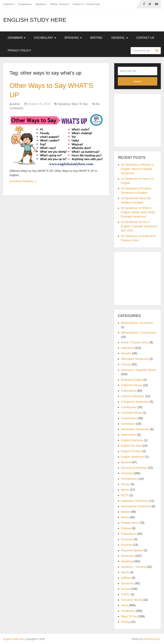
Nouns (125, 517)
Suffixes (126, 578)
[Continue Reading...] (23, 181)
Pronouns (127, 539)
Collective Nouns (131, 385)
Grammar (8, 4)
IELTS (125, 495)
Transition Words (131, 600)
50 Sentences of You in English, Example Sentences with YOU (139, 226)
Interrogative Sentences (136, 506)
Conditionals (129, 407)
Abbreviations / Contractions (139, 333)
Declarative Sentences (135, 429)
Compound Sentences (135, 402)
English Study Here (35, 20)
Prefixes (126, 528)
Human (125, 484)
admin (16, 104)
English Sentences (133, 457)
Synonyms (127, 583)
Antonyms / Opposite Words (139, 370)
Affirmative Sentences (135, 359)
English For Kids (131, 446)
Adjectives (127, 348)
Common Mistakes (133, 396)
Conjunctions (129, 418)
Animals (126, 364)
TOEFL (125, 594)
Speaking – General (133, 567)
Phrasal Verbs (130, 523)
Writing (54, 4)
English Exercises (132, 440)
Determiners (129, 435)
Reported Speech (132, 550)
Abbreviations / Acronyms (137, 323)
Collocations (129, 391)
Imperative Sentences (135, 501)
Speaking (40, 4)
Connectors (128, 424)
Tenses (125, 589)
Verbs (124, 605)
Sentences (128, 556)
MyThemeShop (152, 639)
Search (157, 51)
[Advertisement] (141, 120)
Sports (125, 572)
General (63, 4)
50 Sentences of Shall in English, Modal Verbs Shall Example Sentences (138, 212)
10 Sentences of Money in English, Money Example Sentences (137, 169)
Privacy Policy (93, 4)
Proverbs (127, 545)
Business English (132, 380)
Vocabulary (24, 4)
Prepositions (129, 534)
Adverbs (126, 353)
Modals (125, 512)
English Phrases (131, 451)
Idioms (125, 490)
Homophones (129, 479)
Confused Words (131, 413)
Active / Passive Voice (135, 342)
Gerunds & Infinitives (134, 468)
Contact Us (78, 4)
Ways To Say (80, 104)
